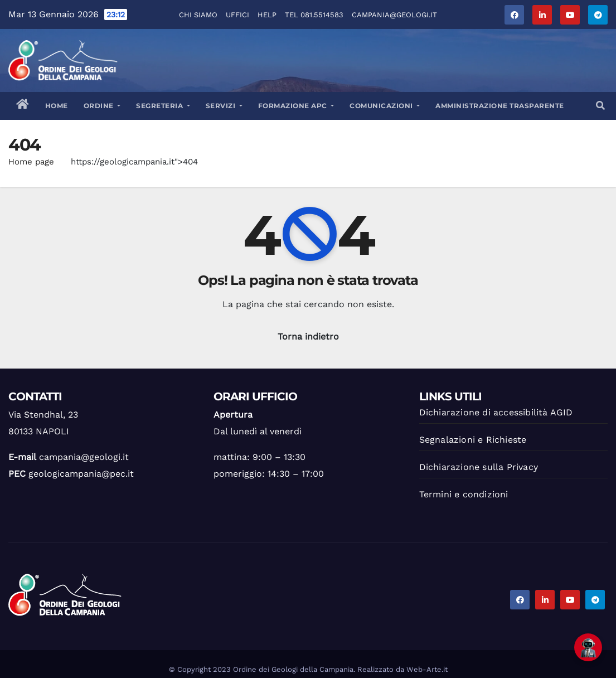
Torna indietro (308, 336)
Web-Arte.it (427, 669)
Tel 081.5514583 (314, 15)
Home (57, 106)
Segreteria (163, 106)
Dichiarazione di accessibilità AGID (496, 412)
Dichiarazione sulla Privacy (479, 467)
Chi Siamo (198, 15)
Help (267, 15)
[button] (600, 106)
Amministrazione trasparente (500, 106)
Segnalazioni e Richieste (473, 440)
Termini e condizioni (464, 494)
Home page (31, 162)
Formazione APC (296, 106)
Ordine (102, 106)
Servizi (224, 106)
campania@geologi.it (394, 15)
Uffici (237, 15)
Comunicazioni (385, 106)
